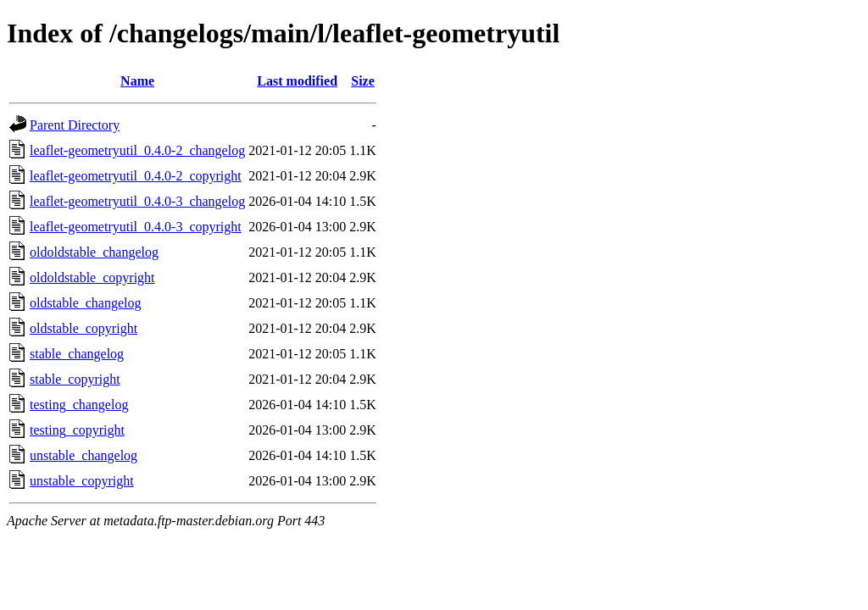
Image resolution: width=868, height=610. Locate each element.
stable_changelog (77, 354)
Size (363, 81)
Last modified (297, 81)
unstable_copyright (82, 481)
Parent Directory (75, 125)
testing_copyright (77, 430)
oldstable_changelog (86, 303)
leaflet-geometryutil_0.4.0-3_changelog (137, 201)
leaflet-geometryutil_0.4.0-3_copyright (136, 227)
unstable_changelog (83, 455)
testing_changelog (79, 405)
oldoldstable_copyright (92, 277)
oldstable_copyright (83, 328)
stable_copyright (75, 379)
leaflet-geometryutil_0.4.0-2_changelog (137, 150)
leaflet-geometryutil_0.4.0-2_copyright (136, 176)
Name (137, 81)
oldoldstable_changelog (94, 252)
